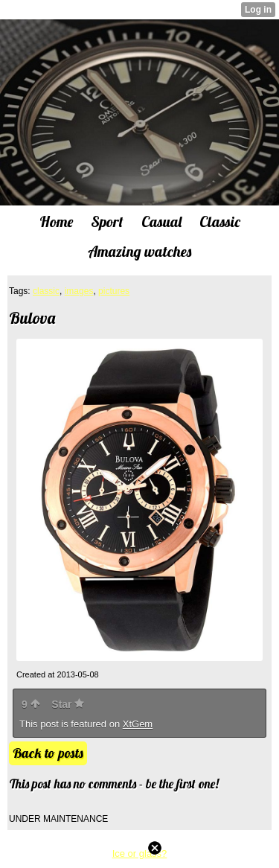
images (79, 291)
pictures (114, 291)
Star (68, 704)
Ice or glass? (140, 853)
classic (46, 291)
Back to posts (48, 753)
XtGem (138, 724)
